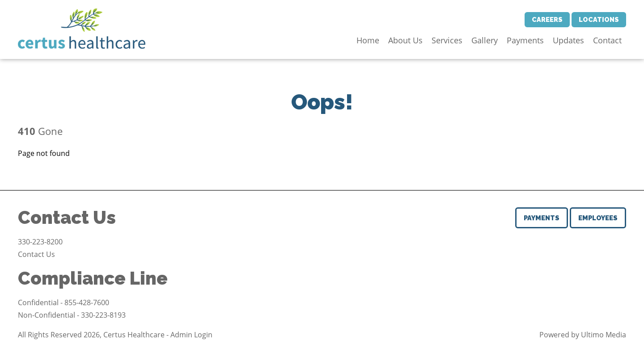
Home (368, 40)
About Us (405, 40)
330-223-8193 (103, 315)
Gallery (485, 40)
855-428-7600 (87, 302)
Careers (547, 19)
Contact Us (36, 254)
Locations (599, 19)
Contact (607, 40)
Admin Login (191, 335)
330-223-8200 (40, 242)
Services (447, 40)
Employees (598, 218)
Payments (525, 40)
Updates (568, 40)
